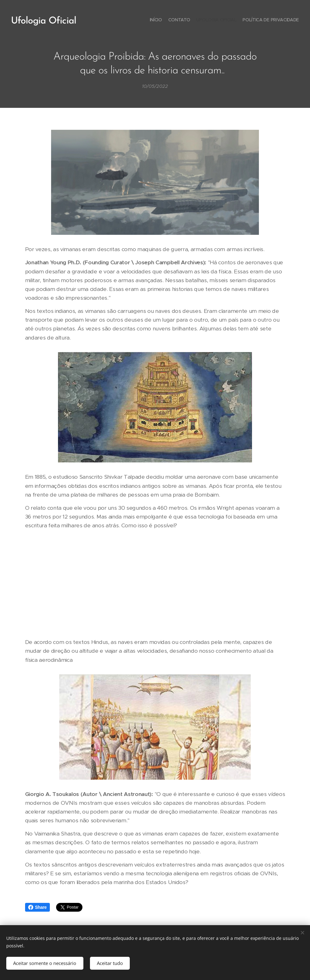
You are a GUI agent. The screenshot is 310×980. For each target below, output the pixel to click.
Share (37, 907)
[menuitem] (281, 20)
